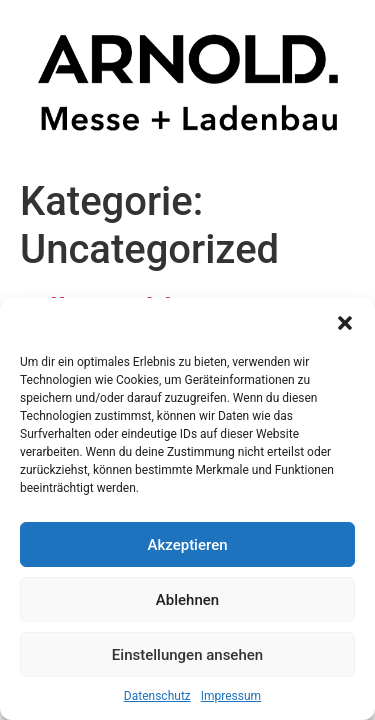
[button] (345, 323)
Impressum (231, 696)
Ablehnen (187, 600)
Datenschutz (157, 696)
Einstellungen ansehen (187, 655)
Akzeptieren (187, 545)
